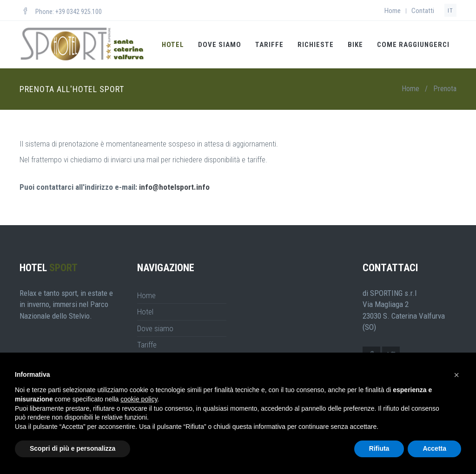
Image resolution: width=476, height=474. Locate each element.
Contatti (423, 11)
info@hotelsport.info (174, 187)
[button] (456, 375)
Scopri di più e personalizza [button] (73, 448)
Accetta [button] (434, 448)
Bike (355, 45)
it (450, 11)
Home (393, 11)
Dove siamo (220, 45)
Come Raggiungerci (413, 45)
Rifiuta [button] (379, 448)
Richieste (316, 45)
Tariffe (269, 45)
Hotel (173, 45)
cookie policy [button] (139, 399)
